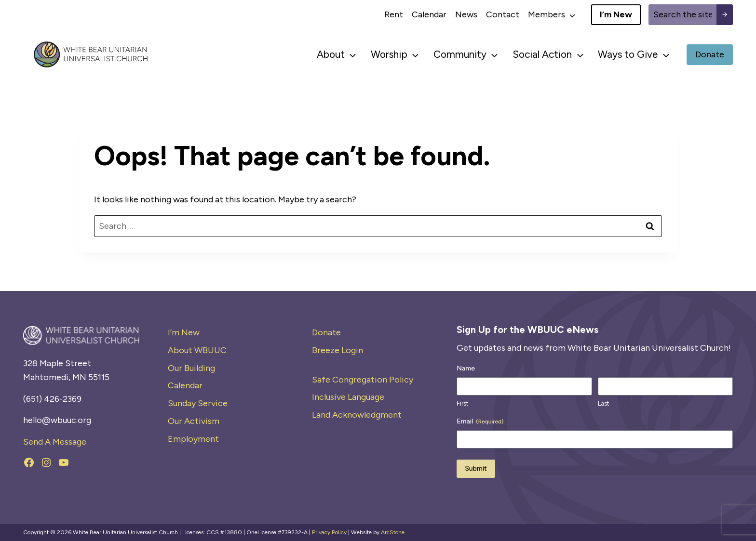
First (462, 403)
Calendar (429, 14)
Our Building (191, 368)
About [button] (331, 54)
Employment (193, 439)
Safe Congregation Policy (363, 380)
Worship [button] (389, 54)
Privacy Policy (329, 532)
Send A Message (55, 442)
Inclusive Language (348, 397)
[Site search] (682, 15)
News (466, 14)
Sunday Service (198, 403)
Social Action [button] (542, 54)
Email (480, 422)
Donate (326, 332)
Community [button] (460, 54)
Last (603, 403)
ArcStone (393, 532)
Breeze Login (337, 350)
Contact (503, 14)
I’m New (184, 332)
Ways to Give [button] (628, 54)
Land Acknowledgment (357, 415)
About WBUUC (197, 350)
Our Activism (194, 421)
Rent (394, 14)
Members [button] (547, 14)
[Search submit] (725, 15)
